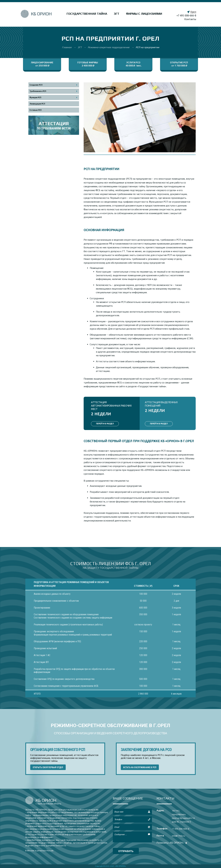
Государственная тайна (87, 14)
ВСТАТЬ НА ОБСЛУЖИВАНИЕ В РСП (140, 767)
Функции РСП (35, 97)
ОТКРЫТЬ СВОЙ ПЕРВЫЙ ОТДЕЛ (48, 767)
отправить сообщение (126, 852)
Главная (67, 47)
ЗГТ (117, 14)
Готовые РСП (36, 110)
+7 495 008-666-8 (186, 15)
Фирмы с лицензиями (144, 14)
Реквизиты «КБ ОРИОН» (172, 843)
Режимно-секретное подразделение (109, 47)
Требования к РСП (38, 91)
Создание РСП (36, 85)
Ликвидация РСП (37, 104)
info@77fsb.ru (178, 836)
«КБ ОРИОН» (121, 866)
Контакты (190, 19)
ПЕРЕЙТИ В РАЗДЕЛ (105, 424)
